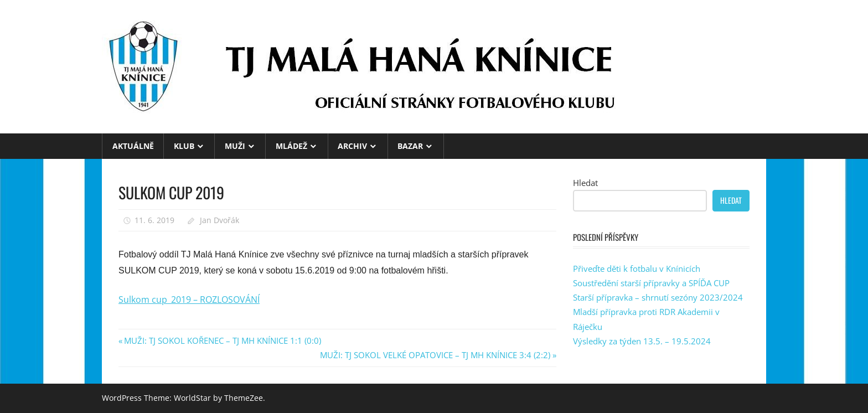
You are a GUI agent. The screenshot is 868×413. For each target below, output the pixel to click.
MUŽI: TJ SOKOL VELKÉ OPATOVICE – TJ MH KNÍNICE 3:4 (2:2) (435, 355)
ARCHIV (352, 146)
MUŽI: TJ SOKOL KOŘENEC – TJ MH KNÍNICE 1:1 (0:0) (222, 340)
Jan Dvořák (219, 220)
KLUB (184, 146)
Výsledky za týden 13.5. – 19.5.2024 (642, 341)
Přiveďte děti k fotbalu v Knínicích (637, 269)
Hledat (585, 183)
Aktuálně (133, 146)
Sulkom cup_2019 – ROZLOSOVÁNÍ (189, 300)
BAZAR (410, 146)
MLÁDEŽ (291, 146)
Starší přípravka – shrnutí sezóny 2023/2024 (658, 297)
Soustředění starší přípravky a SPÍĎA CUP (651, 283)
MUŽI (235, 146)
